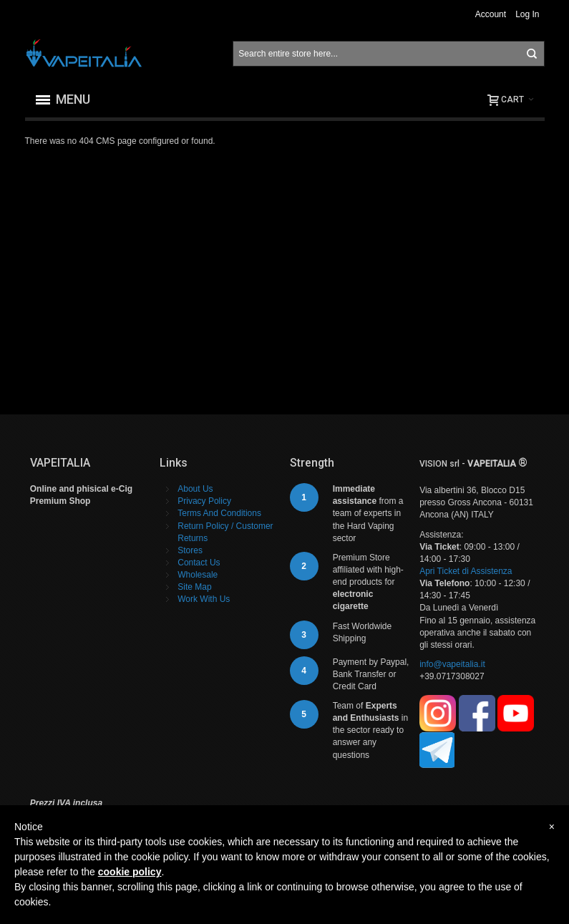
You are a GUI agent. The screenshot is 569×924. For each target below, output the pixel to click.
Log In (527, 14)
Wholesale (198, 575)
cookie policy (130, 872)
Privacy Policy (204, 501)
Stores (190, 550)
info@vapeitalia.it (452, 664)
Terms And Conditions (219, 513)
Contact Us (199, 563)
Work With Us (204, 599)
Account (491, 14)
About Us (195, 489)
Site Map (194, 587)
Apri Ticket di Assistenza (466, 571)
